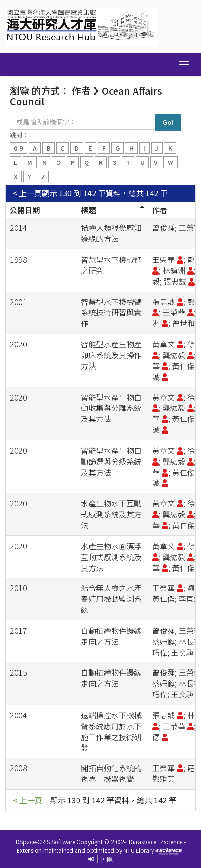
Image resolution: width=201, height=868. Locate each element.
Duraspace (143, 842)
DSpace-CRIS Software (45, 842)
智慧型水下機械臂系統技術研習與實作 (111, 313)
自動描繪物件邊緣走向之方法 (111, 636)
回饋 (107, 859)
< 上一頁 (27, 193)
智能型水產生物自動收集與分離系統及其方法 (111, 408)
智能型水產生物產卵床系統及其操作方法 (111, 355)
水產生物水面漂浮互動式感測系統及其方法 (111, 557)
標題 (88, 210)
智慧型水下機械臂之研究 (111, 265)
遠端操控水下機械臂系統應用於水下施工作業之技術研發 (111, 731)
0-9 (18, 148)
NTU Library (139, 850)
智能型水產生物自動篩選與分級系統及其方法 (111, 461)
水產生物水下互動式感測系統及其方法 (111, 514)
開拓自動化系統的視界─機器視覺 (111, 773)
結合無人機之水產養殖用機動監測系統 (111, 599)
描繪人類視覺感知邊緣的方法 (111, 233)
